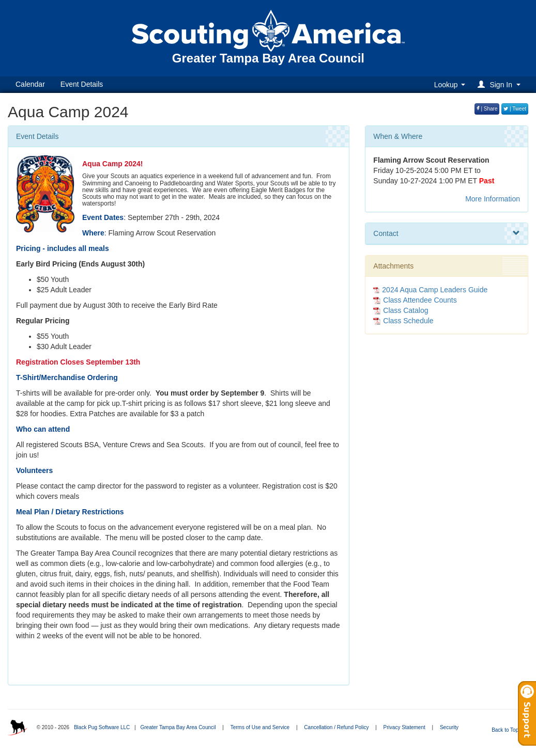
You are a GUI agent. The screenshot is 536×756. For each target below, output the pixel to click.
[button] (501, 84)
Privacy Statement (404, 727)
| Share (487, 109)
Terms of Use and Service (260, 727)
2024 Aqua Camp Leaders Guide (435, 290)
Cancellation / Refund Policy (336, 727)
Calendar (30, 84)
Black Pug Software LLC (102, 727)
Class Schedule (403, 321)
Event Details (82, 84)
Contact (447, 233)
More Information (493, 199)
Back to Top (508, 730)
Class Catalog (401, 310)
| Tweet (515, 109)
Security (449, 727)
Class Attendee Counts (415, 300)
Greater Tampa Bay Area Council (178, 727)
